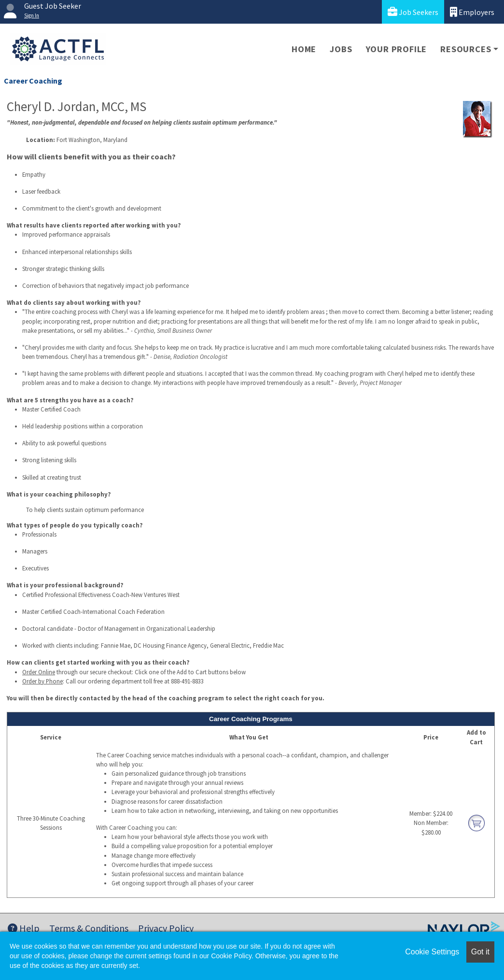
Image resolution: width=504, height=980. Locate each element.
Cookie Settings (432, 952)
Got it (480, 952)
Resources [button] (466, 49)
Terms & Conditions (89, 928)
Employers (472, 12)
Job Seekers (413, 12)
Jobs (341, 49)
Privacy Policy (166, 928)
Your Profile (397, 49)
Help (24, 928)
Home (304, 49)
